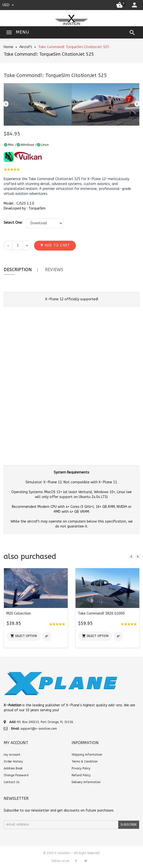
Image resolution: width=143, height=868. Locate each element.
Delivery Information (86, 782)
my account (12, 755)
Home (8, 47)
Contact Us (12, 782)
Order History (13, 762)
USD (8, 5)
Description (18, 270)
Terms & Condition (85, 762)
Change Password (16, 775)
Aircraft (26, 47)
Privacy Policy (81, 768)
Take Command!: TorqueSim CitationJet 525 (74, 47)
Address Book (13, 768)
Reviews (54, 270)
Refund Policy (81, 775)
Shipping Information (87, 755)
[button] (55, 246)
